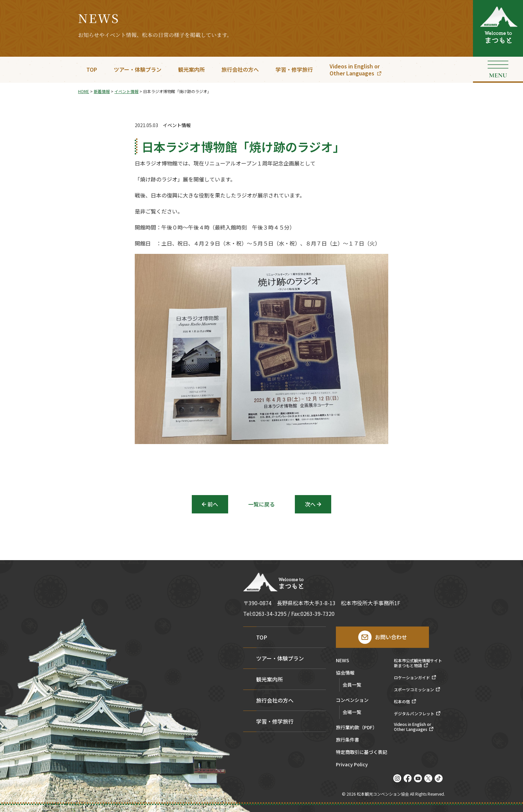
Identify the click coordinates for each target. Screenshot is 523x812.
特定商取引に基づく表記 (362, 752)
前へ (213, 504)
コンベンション (352, 700)
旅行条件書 (348, 740)
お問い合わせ (391, 637)
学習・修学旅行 (294, 69)
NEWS (343, 661)
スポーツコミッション (414, 690)
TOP (92, 69)
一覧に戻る (261, 504)
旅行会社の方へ (240, 69)
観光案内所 (191, 69)
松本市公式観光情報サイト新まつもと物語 (418, 663)
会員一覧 (352, 685)
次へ (310, 504)
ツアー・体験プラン (138, 69)
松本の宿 (402, 702)
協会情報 (345, 673)
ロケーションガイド (412, 678)
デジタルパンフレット (414, 714)
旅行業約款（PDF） (357, 728)
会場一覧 (352, 712)
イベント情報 (177, 125)
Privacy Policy (352, 765)
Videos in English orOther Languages (355, 70)
